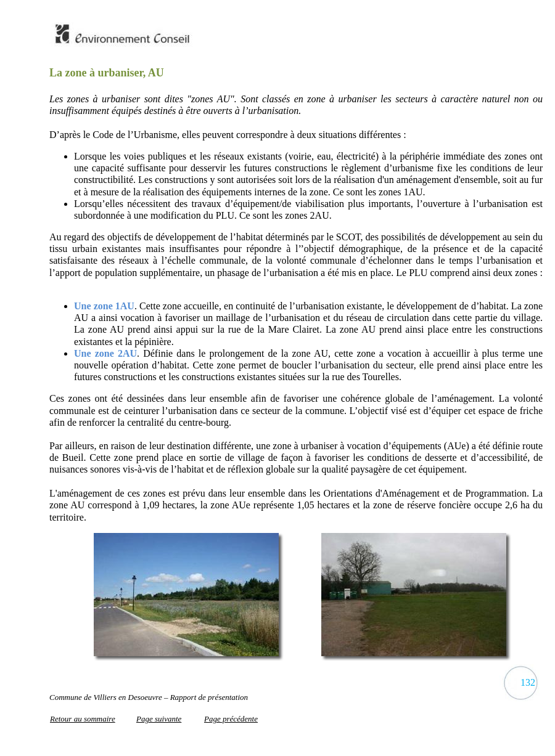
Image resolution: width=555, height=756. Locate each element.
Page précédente (231, 719)
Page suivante (159, 719)
